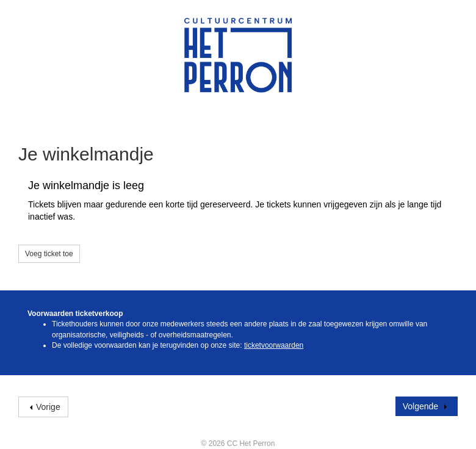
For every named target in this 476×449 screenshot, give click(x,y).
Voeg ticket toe (49, 254)
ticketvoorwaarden (274, 345)
